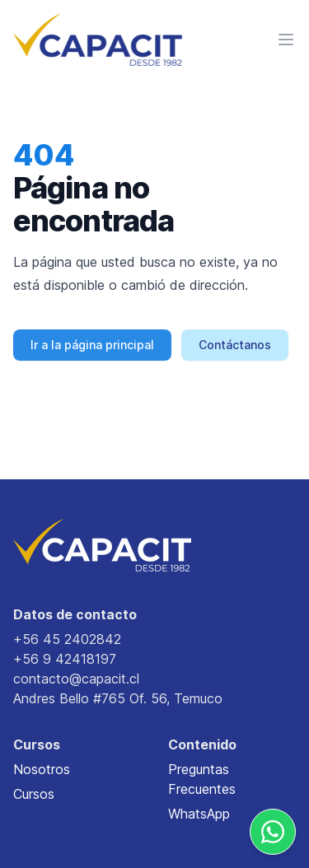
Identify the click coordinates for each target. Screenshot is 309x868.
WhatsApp (199, 814)
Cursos (34, 794)
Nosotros (42, 769)
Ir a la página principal (92, 345)
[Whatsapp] (273, 832)
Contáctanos (235, 345)
